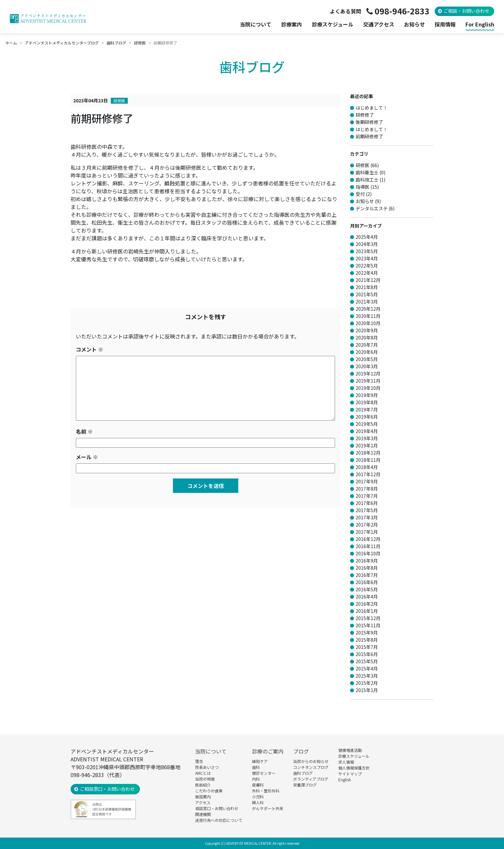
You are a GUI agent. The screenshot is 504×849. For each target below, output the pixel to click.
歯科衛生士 (367, 172)
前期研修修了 (369, 136)
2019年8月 (367, 402)
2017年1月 (367, 532)
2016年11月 (368, 546)
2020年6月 (367, 352)
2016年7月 (367, 575)
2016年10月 (368, 553)
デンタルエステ (372, 208)
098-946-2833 (402, 11)
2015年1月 (367, 690)
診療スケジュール (333, 24)
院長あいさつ (207, 767)
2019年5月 (367, 424)
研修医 (119, 101)
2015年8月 (367, 640)
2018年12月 (368, 453)
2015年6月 (367, 654)
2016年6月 (367, 582)
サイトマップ (350, 774)
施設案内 (203, 797)
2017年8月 (367, 489)
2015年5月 (367, 661)
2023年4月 (367, 258)
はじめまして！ (372, 108)
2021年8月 (367, 287)
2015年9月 (367, 632)
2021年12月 (368, 280)
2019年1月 (367, 445)
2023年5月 (367, 251)
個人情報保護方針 (354, 768)
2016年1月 (367, 611)
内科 (256, 779)
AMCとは (203, 773)
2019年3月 (367, 438)
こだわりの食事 (209, 791)
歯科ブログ (303, 773)
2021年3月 (367, 302)
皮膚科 (258, 785)
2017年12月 (368, 474)
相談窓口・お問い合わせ (217, 808)
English (345, 780)
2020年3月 (367, 366)
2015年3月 (367, 676)
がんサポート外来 (268, 808)
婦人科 (258, 802)
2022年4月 (367, 273)
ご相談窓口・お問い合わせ (107, 789)
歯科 (256, 767)
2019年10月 (368, 388)
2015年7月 (367, 647)
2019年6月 (367, 417)
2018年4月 (367, 467)
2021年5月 (367, 294)
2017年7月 (367, 496)
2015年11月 (368, 625)
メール (87, 457)
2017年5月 (367, 510)
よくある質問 (345, 11)
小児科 (258, 797)
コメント (90, 349)
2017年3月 (367, 517)
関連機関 (203, 814)
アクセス (203, 802)
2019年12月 (368, 373)
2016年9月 (367, 561)
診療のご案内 (268, 751)
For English (480, 24)
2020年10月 (368, 323)
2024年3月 (367, 244)
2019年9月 (367, 395)
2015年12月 (368, 618)
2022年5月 (367, 266)
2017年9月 (367, 481)
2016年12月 (368, 539)
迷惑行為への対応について (219, 820)
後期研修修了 (369, 122)
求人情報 (346, 762)
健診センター (264, 773)
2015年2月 (367, 683)
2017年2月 (367, 525)
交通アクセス (379, 24)
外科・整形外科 (266, 791)
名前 (84, 431)
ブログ (301, 751)
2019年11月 (368, 381)
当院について (211, 751)
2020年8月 (367, 338)
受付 (360, 194)
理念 (199, 761)
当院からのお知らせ (311, 761)
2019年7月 (367, 409)
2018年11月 (368, 460)
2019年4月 (367, 431)
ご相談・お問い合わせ (466, 11)
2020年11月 (368, 316)
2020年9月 (367, 330)
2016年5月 (367, 589)
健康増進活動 (350, 750)
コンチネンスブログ (311, 767)
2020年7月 (367, 345)
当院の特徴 (205, 779)
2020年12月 (368, 309)
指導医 (362, 187)
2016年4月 (367, 597)
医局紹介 (203, 785)
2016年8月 (367, 568)
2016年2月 (367, 604)
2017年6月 (367, 503)
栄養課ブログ (305, 785)
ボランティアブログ (311, 779)
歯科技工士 (367, 180)
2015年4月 (367, 668)
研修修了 (365, 115)
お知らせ (414, 24)
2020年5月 (367, 359)
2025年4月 (367, 237)
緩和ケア (260, 761)
